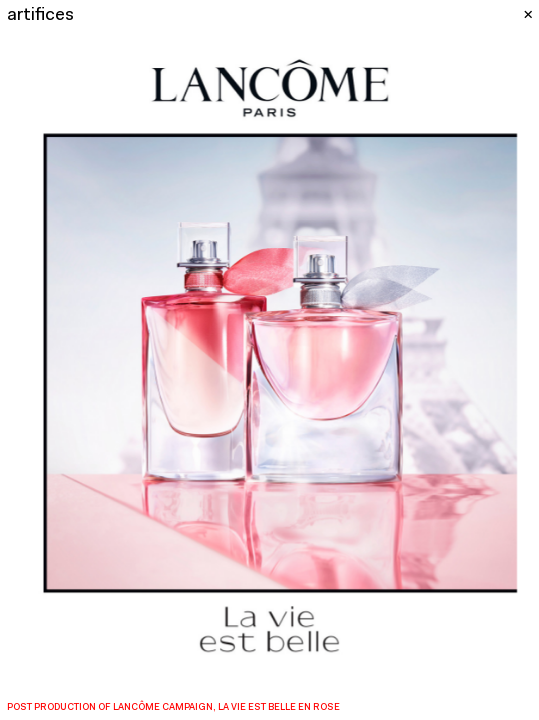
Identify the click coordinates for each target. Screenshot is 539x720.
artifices (40, 15)
